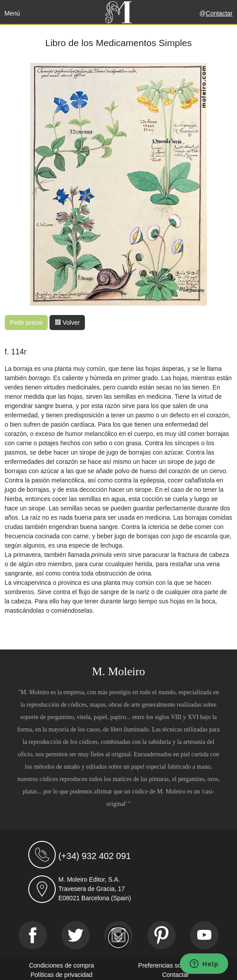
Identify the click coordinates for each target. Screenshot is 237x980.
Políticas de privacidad (61, 975)
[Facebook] (33, 935)
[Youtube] (204, 935)
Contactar (219, 13)
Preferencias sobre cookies (176, 965)
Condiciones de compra (61, 965)
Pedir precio (26, 323)
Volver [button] (67, 323)
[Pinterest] (161, 935)
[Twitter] (76, 935)
